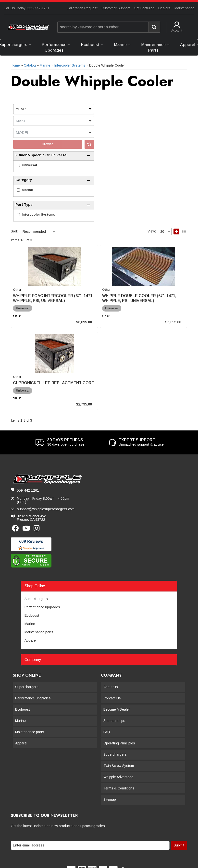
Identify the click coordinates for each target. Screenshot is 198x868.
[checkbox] (18, 165)
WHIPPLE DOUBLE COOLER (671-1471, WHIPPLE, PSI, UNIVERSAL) (139, 298)
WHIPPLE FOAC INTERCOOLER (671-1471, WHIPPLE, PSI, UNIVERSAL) (53, 298)
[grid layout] (176, 231)
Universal (29, 165)
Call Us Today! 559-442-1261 (27, 8)
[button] (109, 27)
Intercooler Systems (38, 214)
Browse (48, 144)
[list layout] (184, 231)
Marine (27, 190)
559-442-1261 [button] (28, 490)
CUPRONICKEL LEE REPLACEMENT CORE (54, 383)
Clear (89, 144)
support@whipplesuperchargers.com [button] (46, 509)
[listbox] (54, 109)
